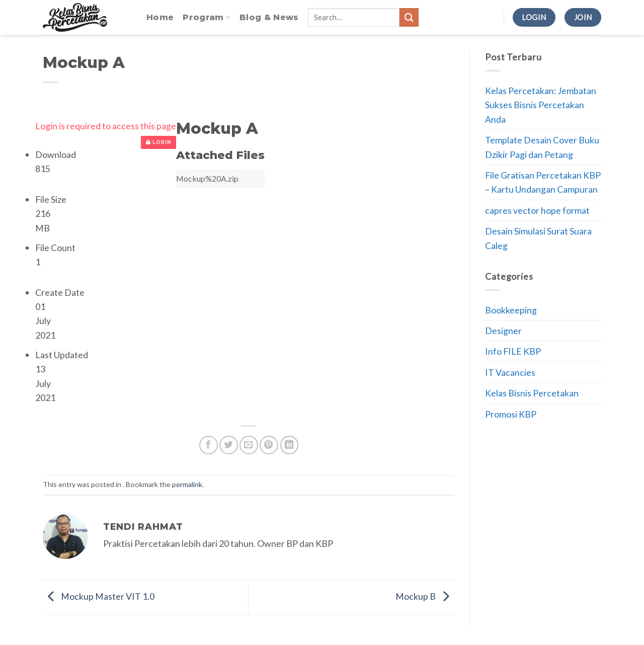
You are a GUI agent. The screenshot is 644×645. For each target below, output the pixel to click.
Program (207, 17)
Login (158, 142)
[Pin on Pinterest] (269, 445)
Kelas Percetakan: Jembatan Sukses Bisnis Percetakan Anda (541, 105)
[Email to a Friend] (249, 445)
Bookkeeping (511, 310)
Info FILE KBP (513, 351)
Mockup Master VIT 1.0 (99, 596)
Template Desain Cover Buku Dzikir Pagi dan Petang (542, 147)
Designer (503, 331)
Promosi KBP (511, 414)
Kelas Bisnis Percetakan (532, 393)
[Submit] (409, 17)
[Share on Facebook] (209, 445)
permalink (187, 484)
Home (160, 17)
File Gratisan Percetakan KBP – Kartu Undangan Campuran (543, 182)
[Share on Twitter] (229, 445)
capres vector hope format (537, 210)
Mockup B (425, 596)
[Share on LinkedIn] (290, 445)
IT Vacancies (510, 372)
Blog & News (269, 17)
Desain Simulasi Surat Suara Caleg (538, 238)
